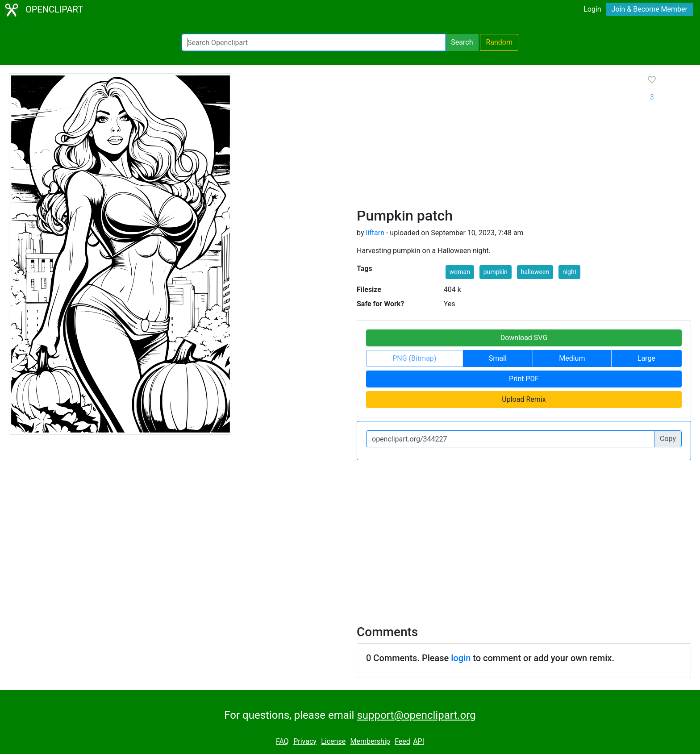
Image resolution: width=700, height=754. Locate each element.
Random (499, 42)
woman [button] (460, 272)
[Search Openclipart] (314, 42)
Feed (402, 741)
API (419, 741)
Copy (668, 439)
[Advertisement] (495, 140)
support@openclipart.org (416, 715)
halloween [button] (535, 272)
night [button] (569, 272)
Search (462, 42)
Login (592, 9)
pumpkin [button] (496, 272)
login (461, 658)
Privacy (305, 741)
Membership (370, 741)
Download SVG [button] (524, 338)
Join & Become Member (650, 9)
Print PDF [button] (524, 379)
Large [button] (646, 358)
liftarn (375, 233)
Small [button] (498, 358)
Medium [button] (572, 358)
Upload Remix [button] (524, 399)
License (333, 741)
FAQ (282, 741)
